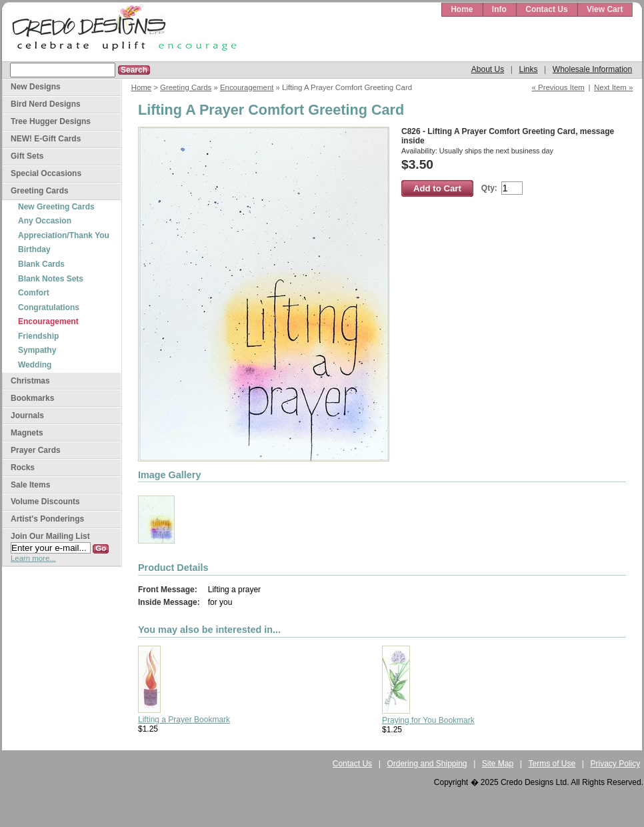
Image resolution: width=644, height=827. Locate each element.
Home (462, 9)
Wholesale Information (592, 69)
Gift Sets (27, 156)
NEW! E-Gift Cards (46, 139)
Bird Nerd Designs (46, 104)
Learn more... (33, 558)
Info (499, 9)
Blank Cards (41, 264)
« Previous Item (558, 87)
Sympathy (37, 350)
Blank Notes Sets (51, 279)
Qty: (489, 188)
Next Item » (613, 87)
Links (528, 69)
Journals (27, 416)
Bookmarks (32, 398)
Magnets (27, 433)
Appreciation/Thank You (64, 235)
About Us (488, 69)
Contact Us (546, 9)
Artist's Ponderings (47, 519)
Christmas (30, 381)
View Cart (605, 9)
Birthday (34, 249)
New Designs (36, 87)
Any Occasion (45, 221)
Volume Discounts (45, 502)
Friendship (38, 336)
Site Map (498, 764)
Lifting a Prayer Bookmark (184, 720)
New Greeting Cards (56, 207)
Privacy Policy (616, 764)
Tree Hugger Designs (51, 121)
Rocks (23, 468)
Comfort (34, 293)
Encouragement (247, 87)
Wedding (35, 365)
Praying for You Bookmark (428, 720)
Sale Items (30, 485)
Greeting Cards (186, 87)
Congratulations (49, 307)
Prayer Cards (36, 450)
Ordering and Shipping (427, 764)
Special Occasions (46, 173)
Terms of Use (552, 764)
